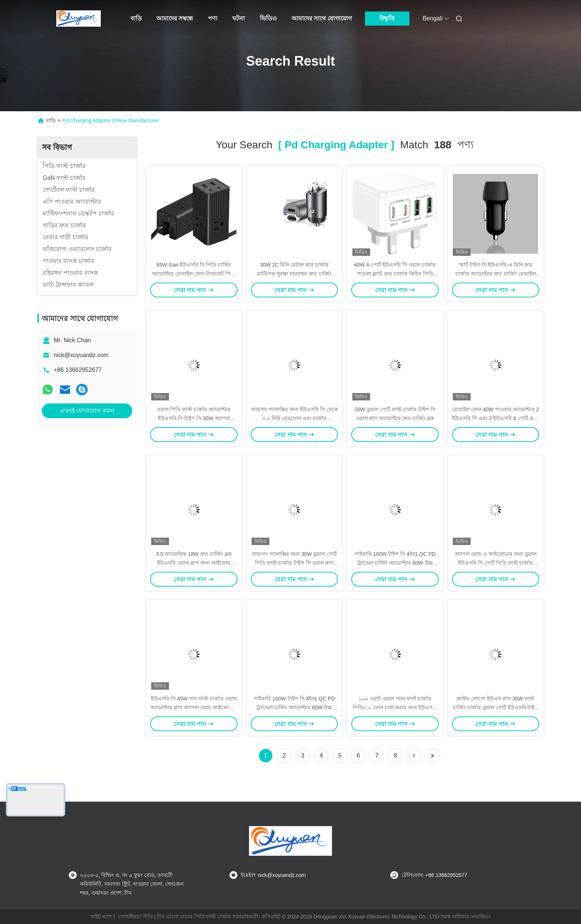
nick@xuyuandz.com (81, 355)
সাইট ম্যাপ (101, 917)
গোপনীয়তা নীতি (135, 917)
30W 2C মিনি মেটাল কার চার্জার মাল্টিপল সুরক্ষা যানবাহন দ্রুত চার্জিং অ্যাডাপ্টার (294, 274)
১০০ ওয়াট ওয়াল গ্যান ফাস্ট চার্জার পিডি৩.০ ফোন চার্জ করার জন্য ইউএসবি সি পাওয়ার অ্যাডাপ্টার (395, 707)
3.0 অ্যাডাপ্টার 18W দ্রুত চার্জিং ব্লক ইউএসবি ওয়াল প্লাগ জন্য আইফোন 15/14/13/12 (194, 563)
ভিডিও (268, 18)
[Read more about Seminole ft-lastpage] (432, 756)
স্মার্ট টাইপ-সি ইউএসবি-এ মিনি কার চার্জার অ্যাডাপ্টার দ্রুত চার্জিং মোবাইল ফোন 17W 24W (496, 274)
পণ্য (213, 18)
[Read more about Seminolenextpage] (414, 756)
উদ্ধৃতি (387, 18)
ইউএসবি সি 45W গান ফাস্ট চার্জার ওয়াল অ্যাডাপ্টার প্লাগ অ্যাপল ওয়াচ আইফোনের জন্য (194, 707)
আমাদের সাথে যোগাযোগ (322, 18)
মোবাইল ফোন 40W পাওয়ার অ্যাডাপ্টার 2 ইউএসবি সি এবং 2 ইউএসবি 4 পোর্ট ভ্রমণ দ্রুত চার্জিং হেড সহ (496, 418)
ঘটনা (239, 18)
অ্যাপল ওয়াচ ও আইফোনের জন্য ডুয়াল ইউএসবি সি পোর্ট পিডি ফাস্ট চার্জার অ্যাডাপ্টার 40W (496, 563)
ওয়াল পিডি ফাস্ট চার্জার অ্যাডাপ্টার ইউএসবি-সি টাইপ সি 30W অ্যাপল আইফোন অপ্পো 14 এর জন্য (194, 418)
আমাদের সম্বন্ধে (175, 18)
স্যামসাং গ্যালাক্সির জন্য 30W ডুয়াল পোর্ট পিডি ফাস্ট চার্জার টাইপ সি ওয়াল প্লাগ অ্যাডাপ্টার (294, 563)
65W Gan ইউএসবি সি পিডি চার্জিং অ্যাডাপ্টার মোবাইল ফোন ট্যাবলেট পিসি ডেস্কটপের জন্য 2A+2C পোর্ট (194, 274)
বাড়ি (136, 18)
